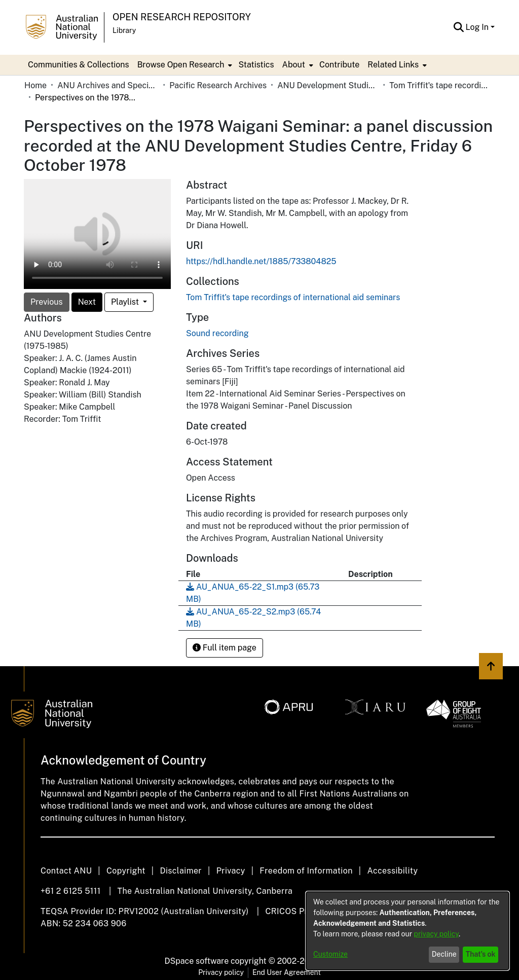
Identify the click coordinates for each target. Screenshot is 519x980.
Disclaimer (181, 871)
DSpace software (197, 961)
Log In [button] (478, 27)
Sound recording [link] (217, 333)
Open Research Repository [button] (182, 17)
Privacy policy (221, 972)
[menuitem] (184, 65)
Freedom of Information (306, 871)
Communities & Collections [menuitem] (79, 65)
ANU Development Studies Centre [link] (328, 85)
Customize (330, 954)
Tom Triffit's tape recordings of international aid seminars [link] (440, 85)
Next (87, 302)
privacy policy (436, 934)
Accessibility (392, 871)
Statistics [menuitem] (256, 65)
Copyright (126, 871)
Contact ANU (66, 871)
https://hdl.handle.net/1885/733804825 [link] (261, 261)
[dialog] (407, 931)
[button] (459, 27)
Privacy (231, 871)
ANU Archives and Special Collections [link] (108, 85)
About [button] (294, 65)
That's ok (481, 954)
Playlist (126, 302)
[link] (293, 297)
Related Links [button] (393, 65)
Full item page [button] (225, 648)
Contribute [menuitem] (339, 65)
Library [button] (124, 30)
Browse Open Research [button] (181, 65)
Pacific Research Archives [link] (218, 85)
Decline (444, 954)
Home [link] (35, 85)
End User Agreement (287, 972)
